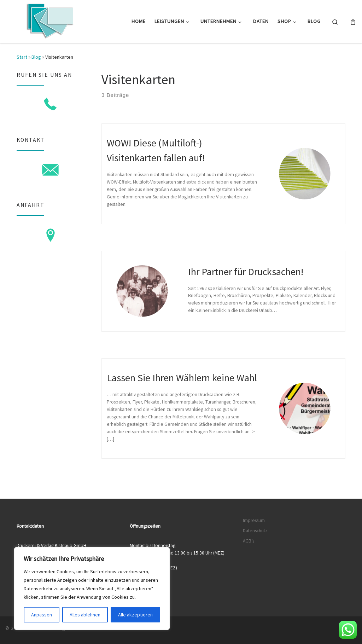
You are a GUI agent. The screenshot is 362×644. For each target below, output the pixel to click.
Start (22, 57)
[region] (92, 588)
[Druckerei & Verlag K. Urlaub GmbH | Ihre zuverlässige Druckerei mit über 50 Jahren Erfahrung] (49, 20)
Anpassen (42, 615)
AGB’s (249, 541)
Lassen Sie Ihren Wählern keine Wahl (182, 378)
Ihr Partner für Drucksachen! (246, 272)
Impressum (254, 520)
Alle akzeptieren (135, 615)
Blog (36, 57)
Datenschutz (255, 531)
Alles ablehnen (85, 615)
